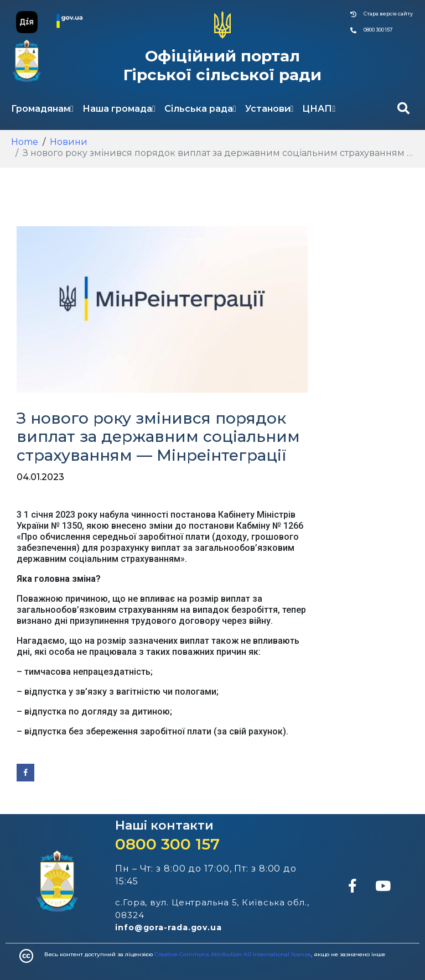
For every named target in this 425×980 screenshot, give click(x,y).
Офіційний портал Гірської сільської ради (222, 65)
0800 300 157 (167, 844)
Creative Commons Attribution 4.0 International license (233, 954)
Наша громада (119, 109)
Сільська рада (200, 109)
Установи (269, 109)
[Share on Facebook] (25, 773)
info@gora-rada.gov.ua (169, 927)
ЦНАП (319, 109)
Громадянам (42, 109)
